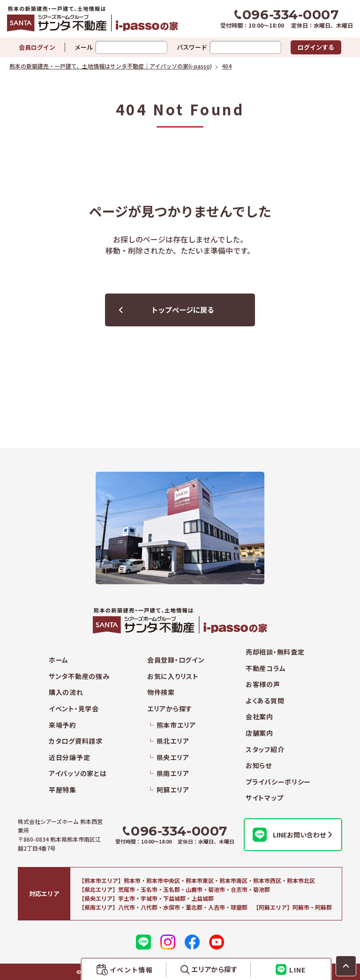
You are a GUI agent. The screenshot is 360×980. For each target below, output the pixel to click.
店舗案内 (259, 733)
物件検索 (161, 692)
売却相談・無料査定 (275, 652)
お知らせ (259, 765)
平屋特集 (63, 790)
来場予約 (63, 725)
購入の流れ (66, 692)
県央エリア (173, 758)
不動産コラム (266, 668)
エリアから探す (170, 709)
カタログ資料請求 (76, 741)
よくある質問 (265, 701)
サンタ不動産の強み (79, 676)
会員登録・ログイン (176, 660)
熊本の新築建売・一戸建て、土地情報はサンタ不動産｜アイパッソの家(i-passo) (94, 19)
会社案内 (259, 717)
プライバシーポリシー (278, 782)
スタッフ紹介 (265, 750)
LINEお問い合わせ (289, 835)
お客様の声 (263, 684)
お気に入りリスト (173, 676)
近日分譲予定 (69, 758)
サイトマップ (264, 798)
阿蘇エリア (173, 790)
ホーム (59, 660)
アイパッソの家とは (78, 773)
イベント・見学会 (74, 709)
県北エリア (173, 741)
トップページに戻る (183, 309)
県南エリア (173, 773)
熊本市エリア (176, 725)
